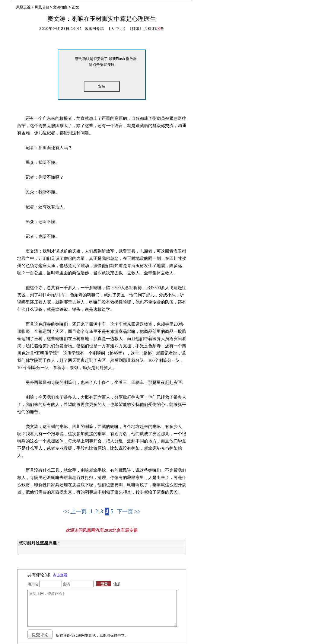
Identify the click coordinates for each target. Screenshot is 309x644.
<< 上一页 (75, 512)
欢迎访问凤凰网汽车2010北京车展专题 (102, 530)
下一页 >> (129, 512)
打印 (135, 29)
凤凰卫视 (23, 7)
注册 (117, 584)
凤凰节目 (42, 7)
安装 (102, 86)
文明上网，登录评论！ (102, 608)
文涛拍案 (60, 7)
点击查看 (60, 575)
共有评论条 (154, 29)
